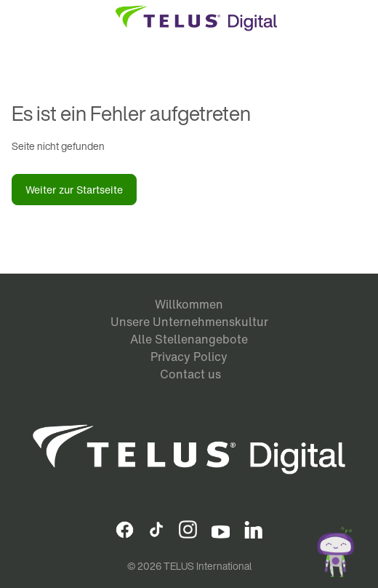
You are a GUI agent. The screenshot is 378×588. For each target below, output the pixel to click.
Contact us (190, 374)
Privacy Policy (189, 357)
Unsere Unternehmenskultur (189, 322)
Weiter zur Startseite (74, 190)
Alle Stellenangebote (189, 339)
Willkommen (189, 304)
